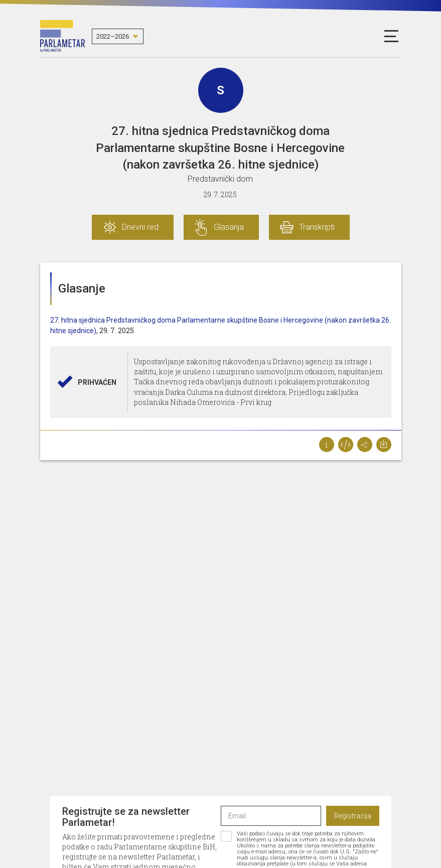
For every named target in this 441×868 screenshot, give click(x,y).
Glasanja (229, 227)
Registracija (353, 816)
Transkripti (317, 227)
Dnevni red (140, 227)
